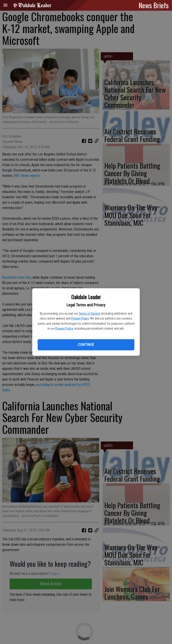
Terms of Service (90, 314)
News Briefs (154, 5)
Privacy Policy (80, 318)
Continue (86, 345)
